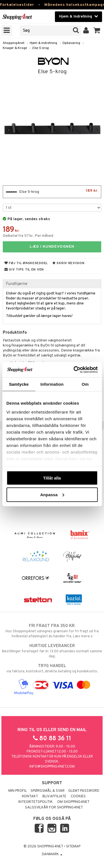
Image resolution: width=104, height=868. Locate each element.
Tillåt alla (52, 478)
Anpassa (52, 494)
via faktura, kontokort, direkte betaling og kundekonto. (52, 668)
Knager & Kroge (15, 48)
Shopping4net (14, 43)
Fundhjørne (17, 284)
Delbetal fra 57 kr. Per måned (28, 236)
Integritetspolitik (35, 802)
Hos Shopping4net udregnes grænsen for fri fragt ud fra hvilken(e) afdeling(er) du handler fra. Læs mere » (52, 631)
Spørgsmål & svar (48, 791)
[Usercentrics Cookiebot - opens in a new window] (74, 370)
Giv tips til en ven (24, 270)
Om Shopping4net (73, 802)
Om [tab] (85, 384)
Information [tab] (52, 384)
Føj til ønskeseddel (26, 263)
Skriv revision (68, 263)
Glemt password (84, 791)
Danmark (52, 854)
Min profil (18, 791)
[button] (97, 31)
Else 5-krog (40, 48)
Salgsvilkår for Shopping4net (54, 808)
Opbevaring (71, 43)
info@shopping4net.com (52, 767)
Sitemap (73, 847)
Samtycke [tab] (19, 384)
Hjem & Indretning (43, 43)
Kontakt (30, 796)
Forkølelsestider (17, 5)
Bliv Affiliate (54, 796)
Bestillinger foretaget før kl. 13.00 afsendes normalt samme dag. (52, 651)
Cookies (78, 796)
